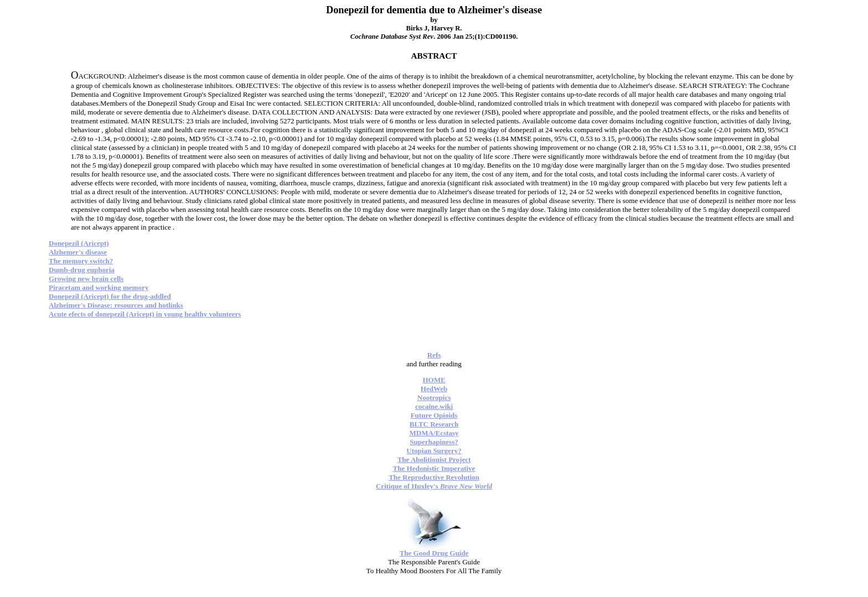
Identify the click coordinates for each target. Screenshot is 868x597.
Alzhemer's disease (78, 252)
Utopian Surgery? (434, 451)
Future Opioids (434, 415)
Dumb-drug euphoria (82, 270)
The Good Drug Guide (434, 553)
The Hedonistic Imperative (434, 468)
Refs (434, 355)
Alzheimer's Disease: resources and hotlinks (116, 305)
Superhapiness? (434, 442)
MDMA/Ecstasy (434, 433)
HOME (434, 380)
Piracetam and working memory (99, 287)
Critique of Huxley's (434, 486)
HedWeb (434, 389)
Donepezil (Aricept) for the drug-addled (110, 296)
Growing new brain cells (86, 279)
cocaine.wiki (434, 406)
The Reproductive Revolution (434, 477)
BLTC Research (434, 424)
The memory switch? (81, 261)
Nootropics (434, 398)
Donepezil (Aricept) (79, 243)
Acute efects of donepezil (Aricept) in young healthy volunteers (145, 314)
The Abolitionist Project (434, 460)
